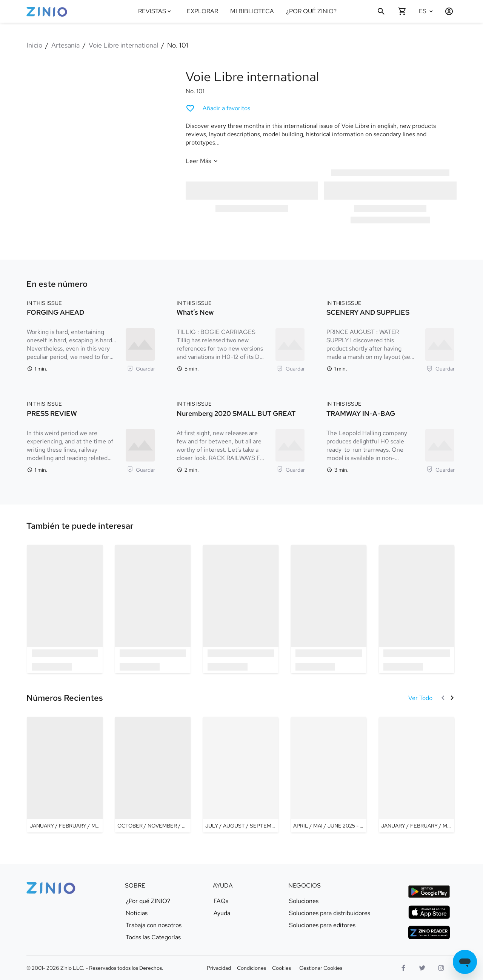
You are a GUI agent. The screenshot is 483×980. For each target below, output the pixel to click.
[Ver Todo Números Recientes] (420, 698)
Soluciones (304, 901)
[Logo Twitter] (422, 968)
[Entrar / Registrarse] (446, 11)
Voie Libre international (123, 45)
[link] (80, 526)
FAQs (221, 901)
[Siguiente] (452, 698)
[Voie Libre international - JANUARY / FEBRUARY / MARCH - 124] (65, 775)
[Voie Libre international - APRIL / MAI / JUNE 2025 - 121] (329, 775)
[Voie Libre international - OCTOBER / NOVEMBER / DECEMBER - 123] (153, 775)
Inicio (34, 45)
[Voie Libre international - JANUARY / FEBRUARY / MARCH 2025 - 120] (417, 775)
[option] (65, 609)
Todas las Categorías (153, 937)
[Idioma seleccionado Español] (427, 11)
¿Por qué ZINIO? (148, 901)
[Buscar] (381, 11)
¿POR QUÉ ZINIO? (311, 11)
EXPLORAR (202, 11)
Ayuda (222, 913)
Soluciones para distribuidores (330, 913)
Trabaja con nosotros (154, 925)
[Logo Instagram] (441, 968)
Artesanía (65, 45)
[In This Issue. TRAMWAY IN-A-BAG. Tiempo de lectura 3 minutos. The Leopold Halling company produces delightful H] (391, 436)
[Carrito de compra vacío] (402, 11)
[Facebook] (403, 968)
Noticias (137, 913)
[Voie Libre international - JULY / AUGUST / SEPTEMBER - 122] (241, 775)
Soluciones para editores (322, 925)
